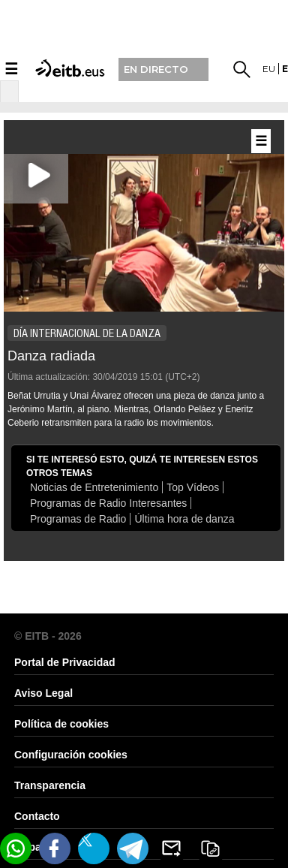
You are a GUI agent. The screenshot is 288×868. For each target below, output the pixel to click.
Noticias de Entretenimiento (94, 487)
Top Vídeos (193, 487)
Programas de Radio (78, 519)
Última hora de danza (184, 519)
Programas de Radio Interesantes (108, 503)
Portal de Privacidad (65, 662)
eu (269, 69)
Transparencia (50, 785)
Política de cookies (61, 724)
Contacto (37, 816)
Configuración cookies (71, 755)
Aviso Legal (43, 693)
